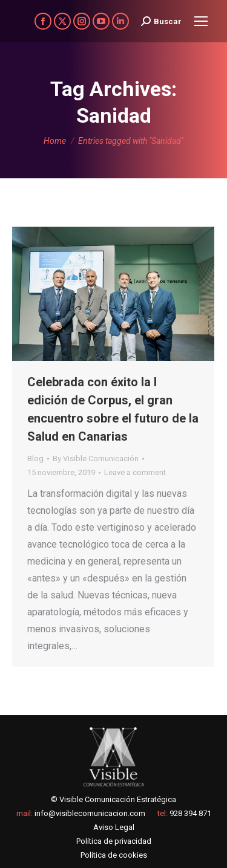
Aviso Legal (114, 827)
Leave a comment (135, 472)
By (96, 458)
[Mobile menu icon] (201, 21)
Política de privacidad (114, 841)
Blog (35, 458)
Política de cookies (114, 855)
